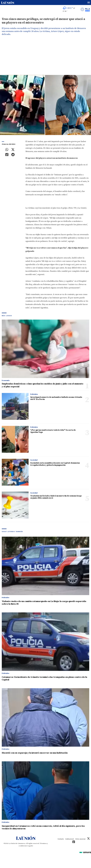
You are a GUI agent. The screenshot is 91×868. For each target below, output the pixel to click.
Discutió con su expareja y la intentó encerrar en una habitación (35, 753)
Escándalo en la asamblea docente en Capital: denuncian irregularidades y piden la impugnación (55, 464)
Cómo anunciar (80, 839)
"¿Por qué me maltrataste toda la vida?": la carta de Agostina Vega (53, 431)
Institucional (70, 839)
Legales (30, 846)
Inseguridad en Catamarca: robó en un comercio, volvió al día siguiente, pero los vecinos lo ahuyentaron (43, 827)
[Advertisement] (45, 57)
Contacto (61, 839)
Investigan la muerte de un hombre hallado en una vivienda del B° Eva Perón (56, 398)
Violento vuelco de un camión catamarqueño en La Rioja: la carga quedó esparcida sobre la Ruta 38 (44, 603)
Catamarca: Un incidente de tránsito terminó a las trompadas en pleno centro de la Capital (44, 678)
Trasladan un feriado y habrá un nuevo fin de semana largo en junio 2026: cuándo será (56, 497)
